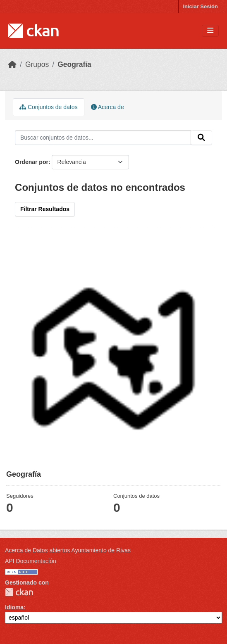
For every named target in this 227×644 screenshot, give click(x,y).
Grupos (37, 64)
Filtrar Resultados (45, 209)
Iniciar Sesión (200, 6)
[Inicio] (12, 64)
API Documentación (31, 561)
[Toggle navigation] (210, 31)
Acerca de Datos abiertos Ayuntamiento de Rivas (68, 550)
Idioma (14, 607)
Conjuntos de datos (49, 107)
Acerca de (108, 107)
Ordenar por (32, 162)
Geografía (74, 64)
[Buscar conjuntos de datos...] (103, 138)
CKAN (19, 592)
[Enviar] (201, 138)
